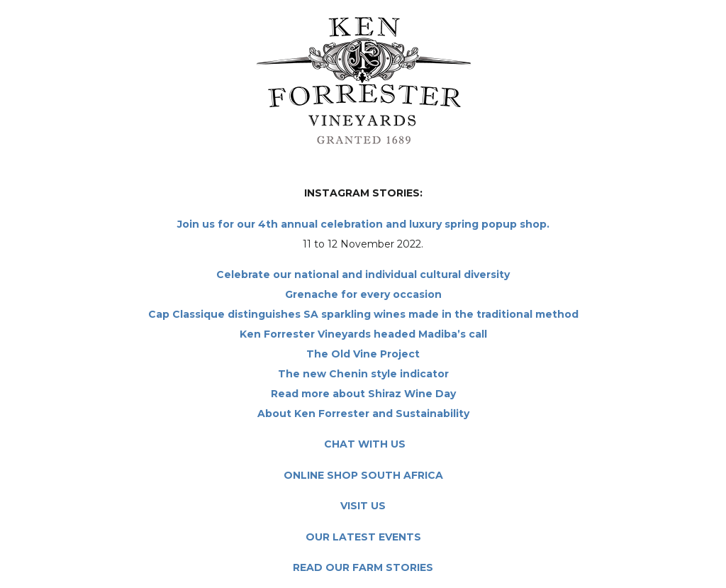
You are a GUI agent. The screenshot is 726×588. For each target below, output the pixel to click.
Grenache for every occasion (363, 294)
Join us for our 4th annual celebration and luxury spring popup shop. (363, 224)
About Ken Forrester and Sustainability (363, 414)
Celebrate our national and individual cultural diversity (363, 274)
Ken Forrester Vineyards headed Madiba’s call (363, 334)
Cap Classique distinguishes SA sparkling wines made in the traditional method (363, 314)
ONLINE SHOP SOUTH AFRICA (363, 475)
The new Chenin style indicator (363, 374)
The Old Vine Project (363, 354)
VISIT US (363, 506)
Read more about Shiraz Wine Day (363, 394)
